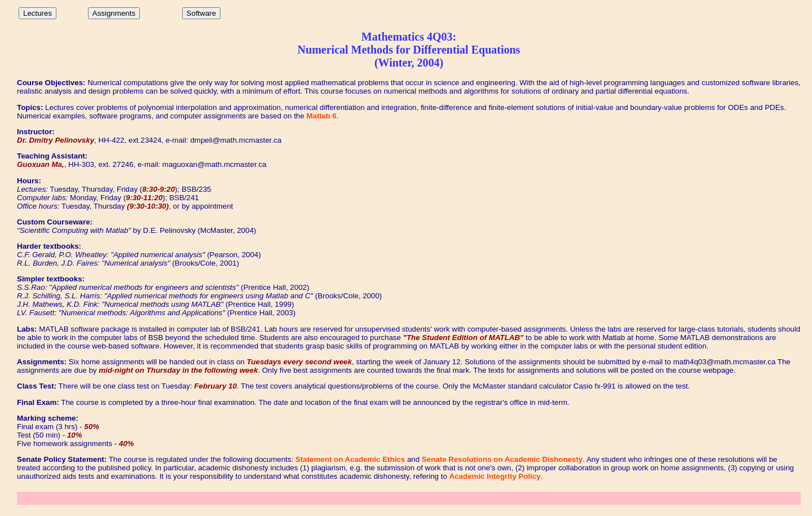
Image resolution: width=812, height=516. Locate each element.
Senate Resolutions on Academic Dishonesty (502, 459)
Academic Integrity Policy (495, 476)
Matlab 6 (321, 116)
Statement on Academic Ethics (350, 459)
